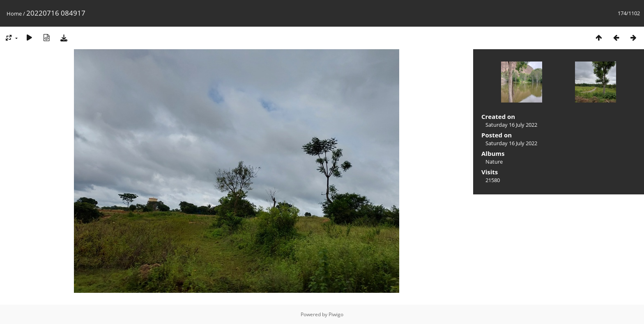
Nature (494, 162)
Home (14, 14)
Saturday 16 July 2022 (511, 125)
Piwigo (336, 314)
